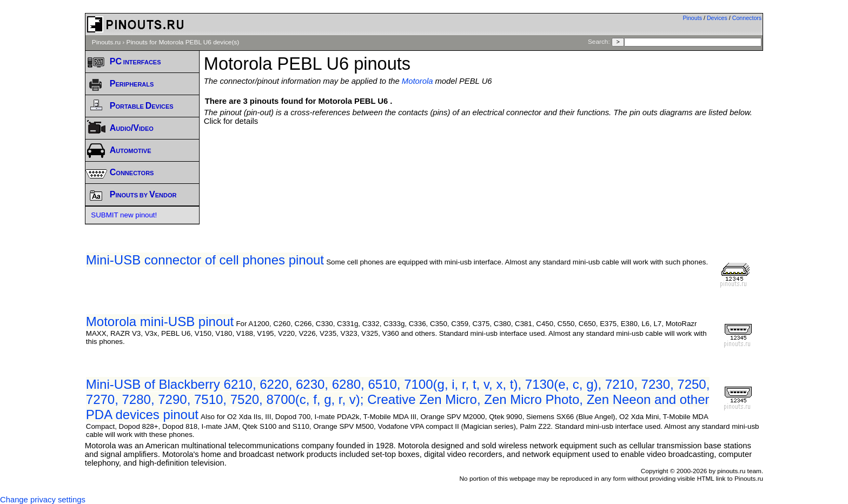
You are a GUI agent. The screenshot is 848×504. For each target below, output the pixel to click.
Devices (717, 18)
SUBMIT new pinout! (124, 215)
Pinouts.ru (106, 42)
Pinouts (692, 18)
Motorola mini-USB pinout (160, 321)
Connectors (747, 18)
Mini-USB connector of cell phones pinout (205, 260)
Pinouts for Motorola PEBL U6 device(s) (183, 42)
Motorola (418, 81)
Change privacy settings (43, 500)
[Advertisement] (483, 155)
